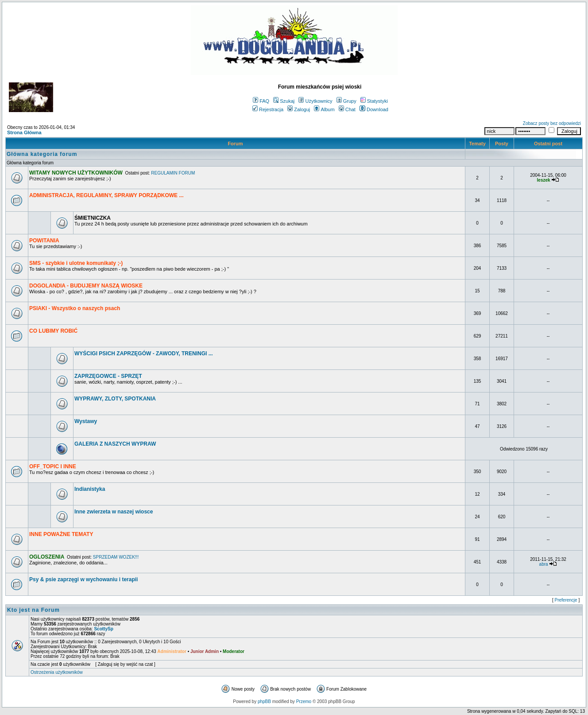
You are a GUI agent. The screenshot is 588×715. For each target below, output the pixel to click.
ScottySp (103, 629)
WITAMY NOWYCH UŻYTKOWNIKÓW (76, 173)
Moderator (234, 651)
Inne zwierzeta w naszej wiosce (114, 512)
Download (374, 109)
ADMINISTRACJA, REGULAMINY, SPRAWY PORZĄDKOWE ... (106, 195)
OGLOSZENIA (47, 557)
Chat (347, 109)
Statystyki (374, 101)
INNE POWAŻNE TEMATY (61, 534)
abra (544, 564)
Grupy (346, 101)
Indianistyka (90, 489)
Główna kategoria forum (42, 154)
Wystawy (86, 421)
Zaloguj (299, 109)
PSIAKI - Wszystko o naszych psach (75, 308)
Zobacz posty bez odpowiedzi (552, 123)
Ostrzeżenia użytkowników (57, 672)
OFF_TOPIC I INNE (53, 466)
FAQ (261, 101)
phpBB (264, 701)
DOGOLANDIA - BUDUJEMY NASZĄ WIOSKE (86, 286)
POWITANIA (44, 241)
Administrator (172, 651)
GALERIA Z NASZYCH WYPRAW (115, 444)
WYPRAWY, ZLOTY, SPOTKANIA (115, 399)
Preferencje (566, 600)
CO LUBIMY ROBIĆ (53, 331)
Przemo (304, 701)
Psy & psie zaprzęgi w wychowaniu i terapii (83, 579)
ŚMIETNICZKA (93, 218)
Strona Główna (24, 132)
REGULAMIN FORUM (173, 173)
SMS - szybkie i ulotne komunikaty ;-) (76, 263)
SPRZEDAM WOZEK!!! (116, 557)
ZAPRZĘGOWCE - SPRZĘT (108, 376)
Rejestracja (268, 109)
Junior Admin (205, 651)
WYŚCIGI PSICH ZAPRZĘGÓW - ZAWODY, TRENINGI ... (144, 354)
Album (324, 109)
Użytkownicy (315, 101)
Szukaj (284, 101)
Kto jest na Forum (33, 610)
